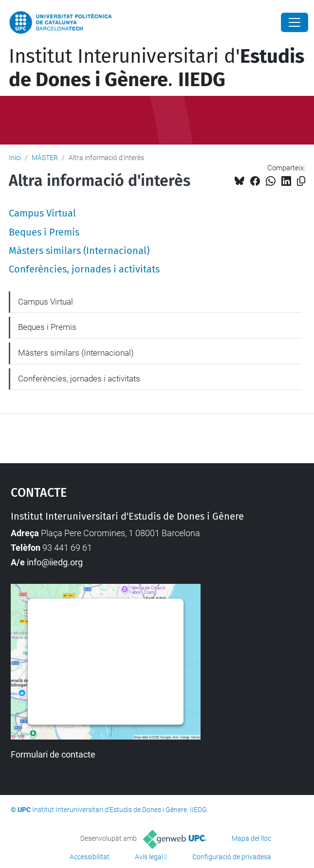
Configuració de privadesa (232, 857)
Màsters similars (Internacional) (79, 251)
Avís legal (149, 857)
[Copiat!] (301, 181)
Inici (15, 158)
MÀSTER (45, 158)
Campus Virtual (42, 213)
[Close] (295, 22)
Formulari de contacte (53, 754)
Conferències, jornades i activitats (84, 269)
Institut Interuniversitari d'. (157, 68)
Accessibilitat (90, 857)
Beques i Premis (44, 232)
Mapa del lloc (251, 838)
